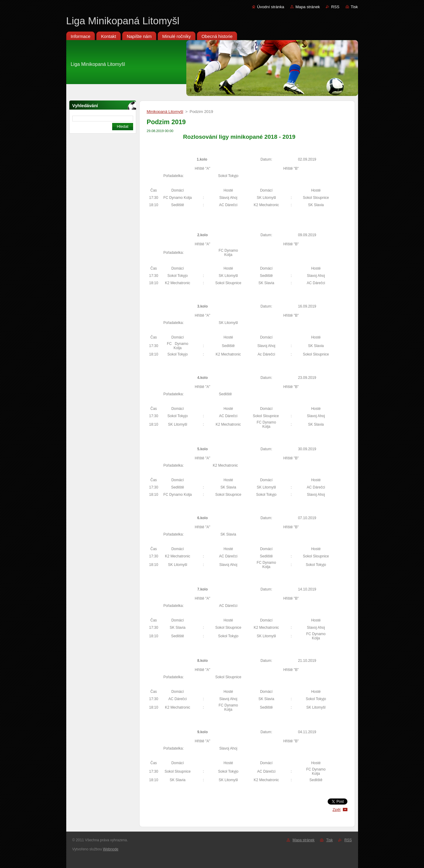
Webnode (111, 849)
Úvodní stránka (271, 7)
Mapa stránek (308, 7)
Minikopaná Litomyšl (165, 112)
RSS (335, 7)
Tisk (354, 7)
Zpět (337, 810)
